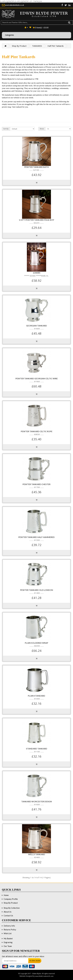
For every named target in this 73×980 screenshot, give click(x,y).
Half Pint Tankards (56, 46)
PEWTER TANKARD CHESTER (36, 484)
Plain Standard (36, 696)
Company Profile (11, 899)
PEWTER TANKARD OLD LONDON (37, 590)
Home (6, 895)
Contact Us (8, 916)
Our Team (8, 946)
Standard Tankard (37, 749)
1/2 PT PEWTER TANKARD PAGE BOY (36, 220)
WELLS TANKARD (37, 854)
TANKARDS (37, 46)
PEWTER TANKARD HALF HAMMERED (36, 537)
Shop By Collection (12, 908)
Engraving (8, 942)
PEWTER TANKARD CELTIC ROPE (37, 431)
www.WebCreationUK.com (44, 976)
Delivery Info (9, 926)
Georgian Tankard (36, 326)
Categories (10, 35)
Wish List (8, 933)
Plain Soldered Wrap (36, 643)
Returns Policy (10, 930)
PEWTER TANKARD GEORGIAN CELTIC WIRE (37, 378)
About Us (8, 912)
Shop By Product (19, 46)
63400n (37, 273)
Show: (42, 129)
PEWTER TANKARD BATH (37, 167)
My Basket (8, 938)
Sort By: (6, 129)
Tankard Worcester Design (37, 801)
